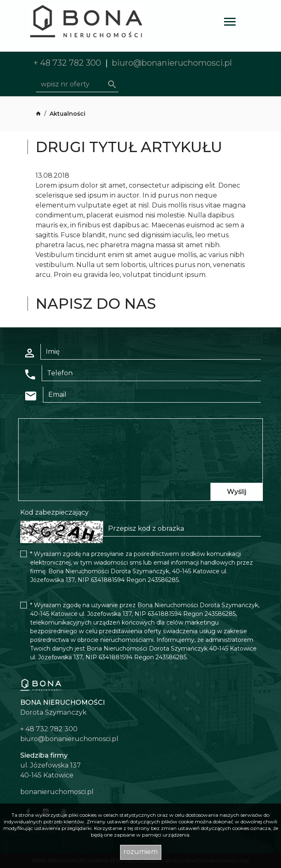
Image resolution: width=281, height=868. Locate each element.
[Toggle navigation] (230, 23)
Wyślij (237, 492)
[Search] (77, 84)
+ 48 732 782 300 (67, 63)
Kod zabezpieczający (54, 512)
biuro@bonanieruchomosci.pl (172, 63)
